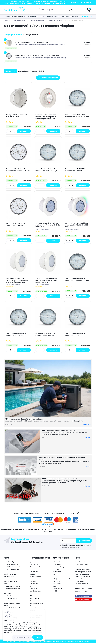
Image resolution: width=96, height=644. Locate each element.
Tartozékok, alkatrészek (70, 16)
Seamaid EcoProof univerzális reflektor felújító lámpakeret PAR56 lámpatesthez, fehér (46, 117)
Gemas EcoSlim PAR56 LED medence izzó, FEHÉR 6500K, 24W (18, 170)
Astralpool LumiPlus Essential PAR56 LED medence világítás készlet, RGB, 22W (46, 281)
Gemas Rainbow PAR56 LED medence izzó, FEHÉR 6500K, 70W (77, 280)
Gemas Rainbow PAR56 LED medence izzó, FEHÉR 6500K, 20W (77, 116)
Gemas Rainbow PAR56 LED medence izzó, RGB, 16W (75, 170)
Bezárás (38, 637)
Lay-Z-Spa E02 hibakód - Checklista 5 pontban (58, 431)
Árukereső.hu (48, 528)
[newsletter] (84, 542)
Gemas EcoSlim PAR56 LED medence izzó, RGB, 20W (16, 225)
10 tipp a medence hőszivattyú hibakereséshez (24, 420)
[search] (71, 10)
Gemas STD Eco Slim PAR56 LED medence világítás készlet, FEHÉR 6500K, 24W (48, 226)
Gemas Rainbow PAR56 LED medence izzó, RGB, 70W (75, 336)
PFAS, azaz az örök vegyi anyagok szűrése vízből (60, 480)
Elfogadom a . (76, 547)
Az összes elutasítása (22, 637)
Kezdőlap (8, 20)
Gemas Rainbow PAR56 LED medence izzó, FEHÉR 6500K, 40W (48, 170)
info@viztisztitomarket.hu (62, 580)
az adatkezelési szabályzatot (79, 546)
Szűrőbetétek (52, 16)
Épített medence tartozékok (37, 20)
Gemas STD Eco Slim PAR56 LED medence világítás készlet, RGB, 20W (77, 226)
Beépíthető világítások (57, 20)
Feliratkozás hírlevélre (27, 543)
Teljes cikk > (87, 426)
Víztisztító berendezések (14, 16)
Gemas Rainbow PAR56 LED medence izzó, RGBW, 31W (45, 336)
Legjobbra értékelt (38, 71)
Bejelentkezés (75, 2)
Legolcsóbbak (10, 71)
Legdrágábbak (23, 71)
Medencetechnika (20, 20)
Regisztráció (87, 2)
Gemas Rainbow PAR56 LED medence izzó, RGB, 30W (16, 336)
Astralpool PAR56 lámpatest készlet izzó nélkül (17, 116)
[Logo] (15, 10)
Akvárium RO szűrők (35, 16)
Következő (86, 16)
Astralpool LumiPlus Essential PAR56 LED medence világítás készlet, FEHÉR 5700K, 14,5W (17, 281)
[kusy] (11, 131)
